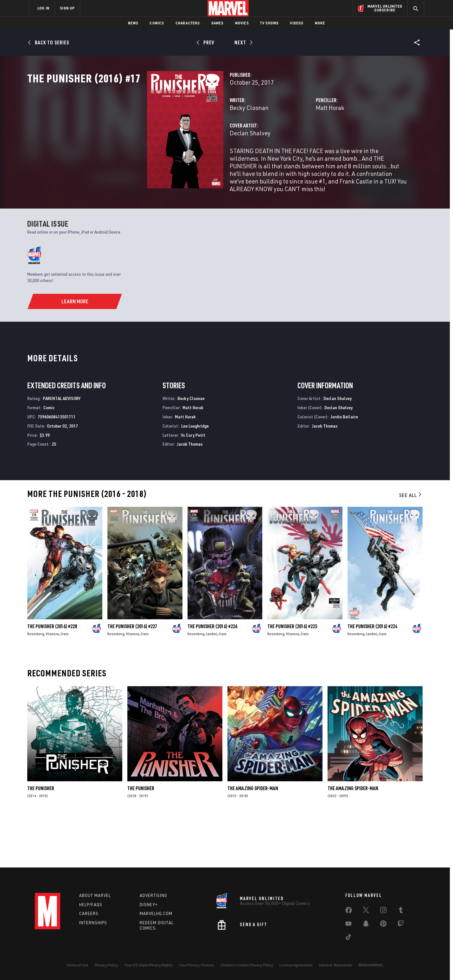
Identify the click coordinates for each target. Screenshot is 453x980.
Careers (89, 914)
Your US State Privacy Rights (148, 965)
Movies (242, 23)
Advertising (153, 895)
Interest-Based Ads (336, 965)
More (320, 23)
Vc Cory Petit (193, 484)
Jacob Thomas (190, 493)
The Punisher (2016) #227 (132, 675)
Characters (188, 23)
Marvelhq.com (156, 914)
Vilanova (52, 683)
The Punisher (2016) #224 (372, 675)
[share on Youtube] (348, 925)
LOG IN (43, 8)
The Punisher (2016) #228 (52, 675)
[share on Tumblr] (401, 911)
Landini (211, 683)
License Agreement (296, 965)
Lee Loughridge (195, 475)
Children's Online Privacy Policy (247, 965)
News (133, 23)
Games (217, 23)
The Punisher (41, 837)
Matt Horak (288, 135)
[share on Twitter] (366, 911)
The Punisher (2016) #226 (212, 675)
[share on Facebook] (349, 912)
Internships (93, 923)
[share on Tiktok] (348, 938)
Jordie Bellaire (344, 465)
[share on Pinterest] (383, 925)
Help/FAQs (91, 905)
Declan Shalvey (166, 161)
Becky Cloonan (165, 135)
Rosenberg (36, 683)
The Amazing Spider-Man (253, 837)
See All (411, 544)
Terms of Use (77, 965)
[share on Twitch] (401, 925)
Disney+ (149, 905)
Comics (157, 23)
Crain (64, 683)
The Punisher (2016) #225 (292, 675)
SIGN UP (67, 8)
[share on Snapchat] (366, 925)
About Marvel (95, 895)
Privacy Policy (106, 965)
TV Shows (269, 23)
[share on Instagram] (383, 911)
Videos (297, 23)
